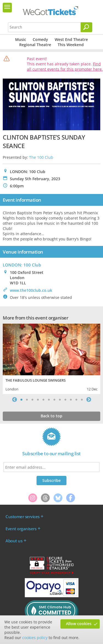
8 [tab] (60, 399)
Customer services (23, 517)
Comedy (40, 39)
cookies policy (35, 638)
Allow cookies (79, 624)
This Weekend (71, 45)
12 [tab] (82, 399)
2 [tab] (27, 399)
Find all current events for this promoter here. (65, 66)
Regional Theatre (35, 45)
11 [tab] (76, 399)
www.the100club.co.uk (31, 290)
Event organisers (21, 529)
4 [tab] (38, 399)
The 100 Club (41, 157)
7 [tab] (54, 399)
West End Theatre (71, 39)
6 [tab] (49, 399)
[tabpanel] (51, 358)
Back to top (51, 416)
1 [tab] (21, 399)
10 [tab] (71, 399)
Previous (15, 399)
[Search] (87, 27)
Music (21, 39)
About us (14, 541)
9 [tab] (65, 399)
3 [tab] (32, 399)
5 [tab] (43, 399)
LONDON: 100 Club (22, 265)
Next (89, 399)
